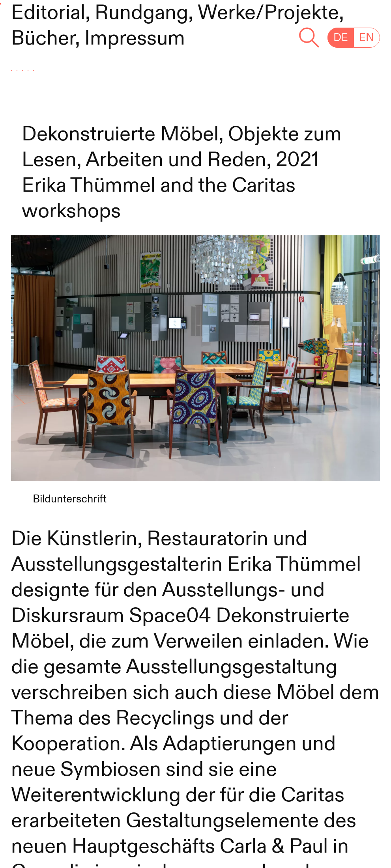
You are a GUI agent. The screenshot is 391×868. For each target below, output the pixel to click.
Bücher (43, 38)
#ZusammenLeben (280, 69)
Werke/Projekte (268, 13)
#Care (140, 69)
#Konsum (182, 108)
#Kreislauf (67, 108)
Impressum (135, 38)
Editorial (48, 13)
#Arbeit (54, 69)
